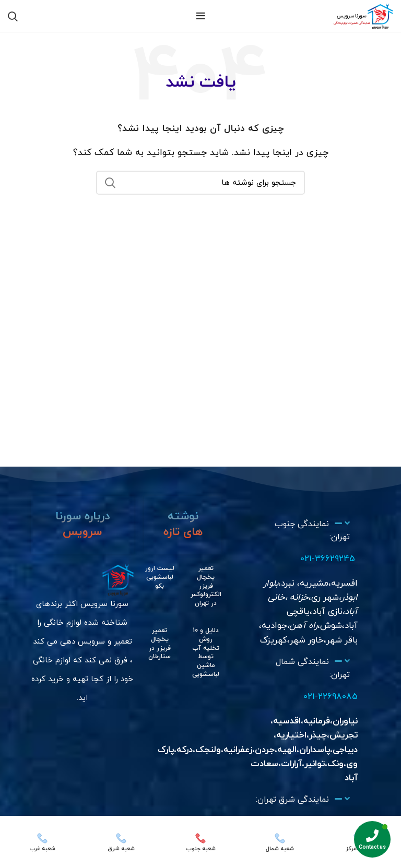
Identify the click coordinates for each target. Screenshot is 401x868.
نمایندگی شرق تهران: (292, 800)
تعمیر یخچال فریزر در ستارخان (160, 644)
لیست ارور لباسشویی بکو (160, 577)
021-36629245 (327, 559)
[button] (302, 531)
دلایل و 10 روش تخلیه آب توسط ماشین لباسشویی (206, 652)
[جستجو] (200, 183)
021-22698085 (331, 697)
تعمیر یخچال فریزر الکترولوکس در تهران (205, 586)
